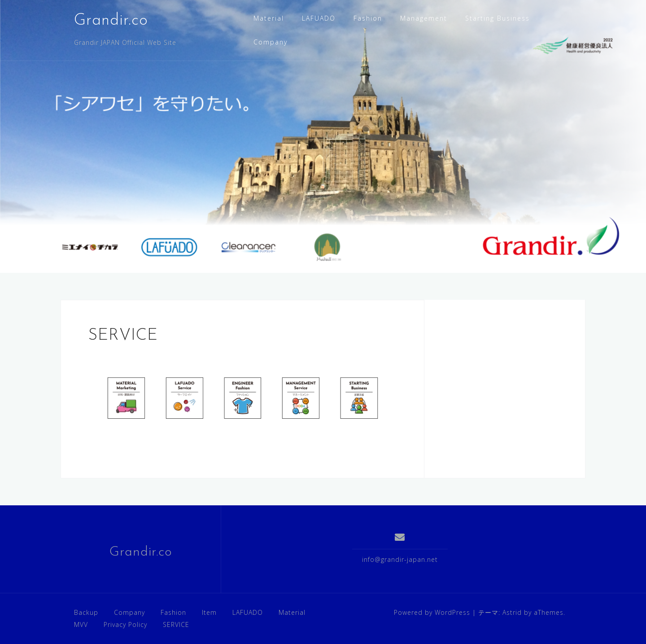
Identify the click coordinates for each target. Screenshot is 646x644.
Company (271, 42)
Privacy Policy (125, 624)
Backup (86, 612)
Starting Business (498, 18)
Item (209, 612)
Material (269, 18)
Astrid (512, 612)
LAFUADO (319, 18)
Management (424, 18)
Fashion (368, 18)
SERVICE (176, 624)
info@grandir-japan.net (400, 559)
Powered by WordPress (432, 612)
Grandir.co (111, 21)
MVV (81, 624)
